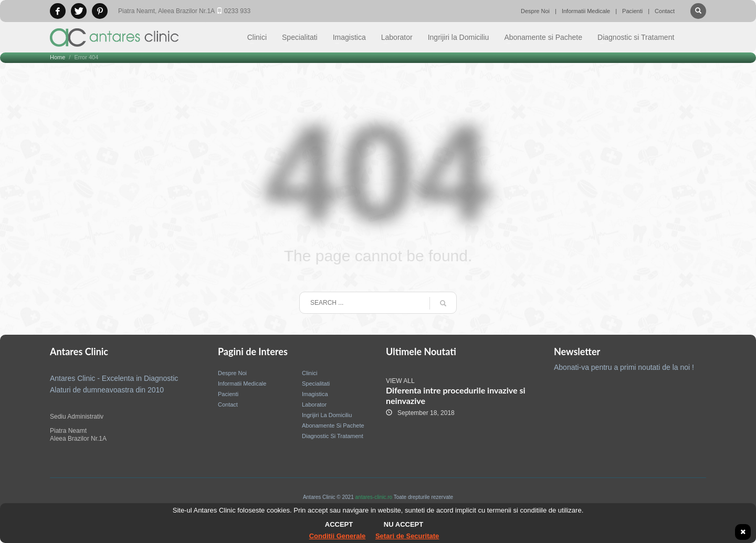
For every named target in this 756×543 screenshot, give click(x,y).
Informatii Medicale (586, 11)
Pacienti (632, 11)
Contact (665, 11)
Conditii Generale (338, 536)
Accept (339, 524)
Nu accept (403, 524)
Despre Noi (535, 11)
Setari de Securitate (407, 536)
